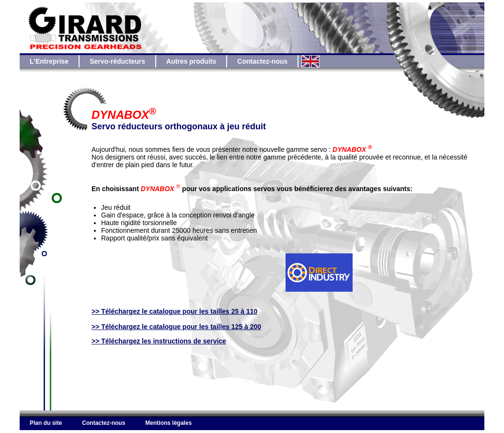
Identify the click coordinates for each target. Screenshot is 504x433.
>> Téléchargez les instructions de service (159, 341)
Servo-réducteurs (117, 61)
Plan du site (46, 423)
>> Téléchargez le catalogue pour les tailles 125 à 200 (176, 327)
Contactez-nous (262, 61)
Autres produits (191, 61)
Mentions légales (168, 423)
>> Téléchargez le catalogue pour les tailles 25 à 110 (174, 311)
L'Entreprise (49, 61)
